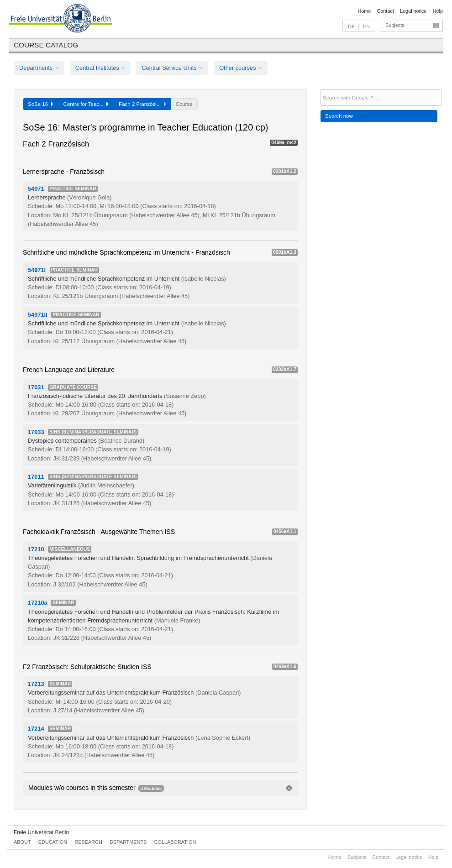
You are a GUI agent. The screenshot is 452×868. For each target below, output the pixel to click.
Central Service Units (172, 68)
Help (438, 11)
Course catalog (46, 45)
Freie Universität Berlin (41, 832)
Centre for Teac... (86, 104)
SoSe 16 (41, 104)
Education (53, 842)
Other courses (241, 68)
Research (88, 842)
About (22, 842)
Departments (39, 68)
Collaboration (175, 842)
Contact (385, 11)
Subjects (395, 25)
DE (351, 26)
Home (364, 11)
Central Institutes (100, 68)
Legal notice (413, 11)
